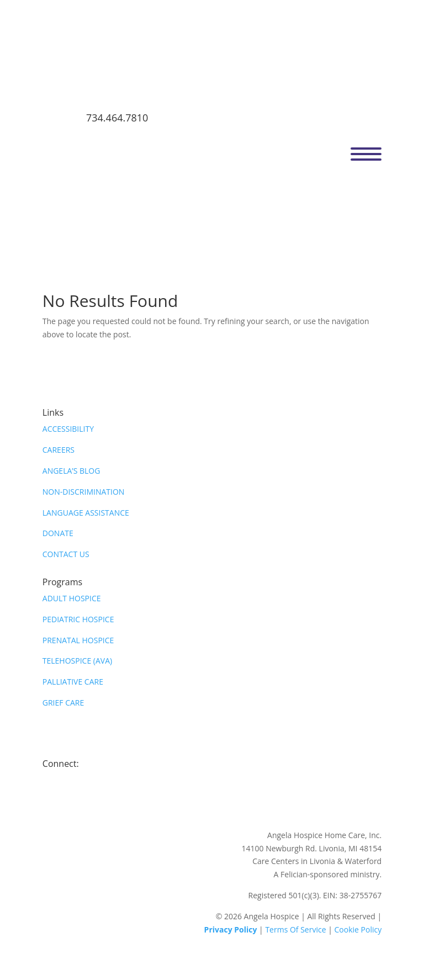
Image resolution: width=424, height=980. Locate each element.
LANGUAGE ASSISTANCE (86, 513)
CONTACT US (66, 554)
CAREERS (59, 450)
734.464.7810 (117, 118)
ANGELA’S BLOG (71, 471)
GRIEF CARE (63, 703)
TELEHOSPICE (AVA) (77, 661)
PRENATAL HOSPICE (78, 640)
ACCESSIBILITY (68, 429)
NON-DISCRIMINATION (84, 492)
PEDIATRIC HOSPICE (78, 619)
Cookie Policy (358, 929)
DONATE (58, 533)
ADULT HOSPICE (72, 598)
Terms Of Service (295, 929)
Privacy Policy (231, 929)
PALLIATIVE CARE (73, 682)
